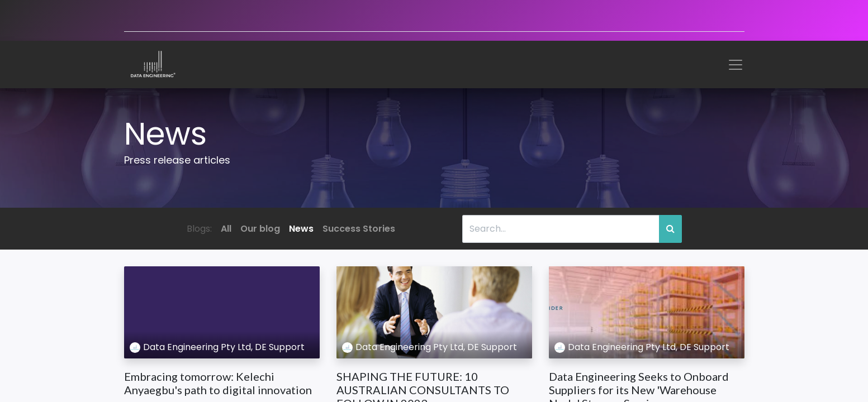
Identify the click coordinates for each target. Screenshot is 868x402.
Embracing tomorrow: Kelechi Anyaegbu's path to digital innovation (218, 383)
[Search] (670, 229)
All (226, 229)
